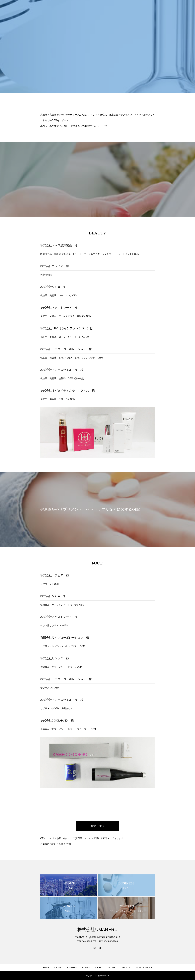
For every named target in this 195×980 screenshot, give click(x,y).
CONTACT (126, 968)
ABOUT (58, 968)
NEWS (98, 968)
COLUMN (111, 968)
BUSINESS (72, 968)
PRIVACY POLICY (144, 968)
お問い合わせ (98, 826)
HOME (46, 968)
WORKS (86, 968)
